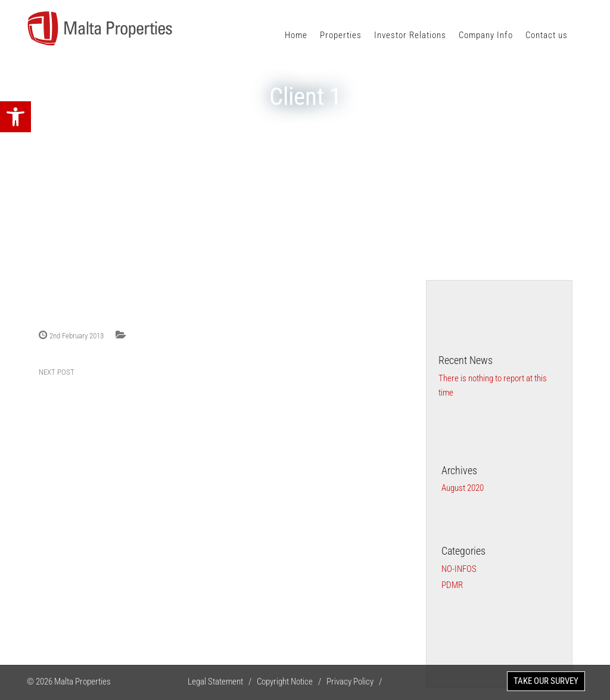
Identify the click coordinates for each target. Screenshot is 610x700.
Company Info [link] (486, 35)
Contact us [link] (547, 35)
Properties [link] (341, 35)
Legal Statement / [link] (222, 682)
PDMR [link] (452, 585)
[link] (15, 117)
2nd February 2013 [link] (77, 336)
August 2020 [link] (463, 488)
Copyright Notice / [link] (292, 682)
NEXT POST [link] (57, 372)
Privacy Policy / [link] (357, 682)
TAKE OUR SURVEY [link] (546, 681)
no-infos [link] (459, 569)
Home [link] (296, 35)
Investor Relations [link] (410, 35)
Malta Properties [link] (83, 682)
